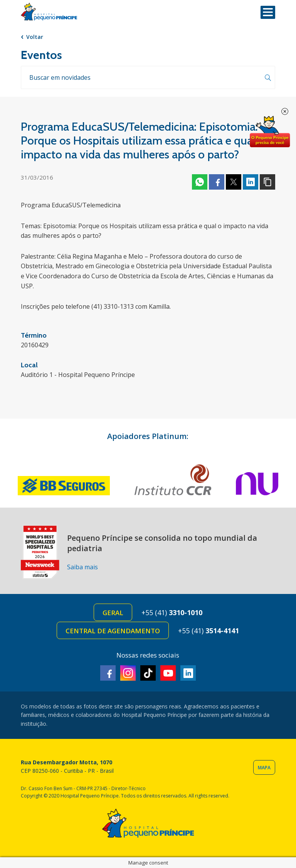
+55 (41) (172, 612)
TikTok (148, 673)
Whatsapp (200, 182)
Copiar (267, 182)
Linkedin (251, 182)
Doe (270, 132)
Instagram (128, 673)
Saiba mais (82, 567)
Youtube (168, 673)
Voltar (35, 37)
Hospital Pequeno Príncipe (49, 12)
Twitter (234, 182)
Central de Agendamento (113, 631)
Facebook (217, 182)
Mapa (264, 768)
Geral (113, 613)
